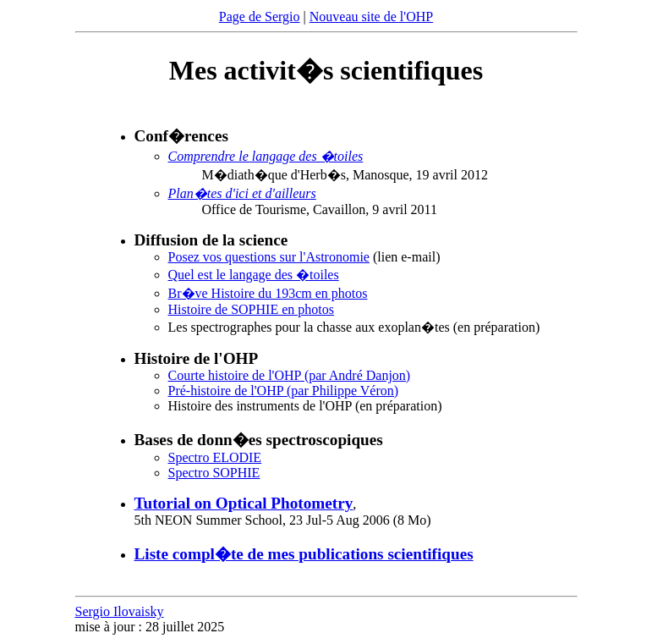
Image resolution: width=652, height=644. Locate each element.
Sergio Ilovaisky (120, 611)
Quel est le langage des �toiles (254, 275)
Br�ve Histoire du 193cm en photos (268, 293)
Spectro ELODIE (215, 457)
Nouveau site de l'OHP (371, 17)
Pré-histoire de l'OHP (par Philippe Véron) (284, 391)
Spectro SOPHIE (214, 473)
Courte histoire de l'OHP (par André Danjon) (290, 375)
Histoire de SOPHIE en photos (251, 309)
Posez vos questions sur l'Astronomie (269, 257)
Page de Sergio (260, 17)
